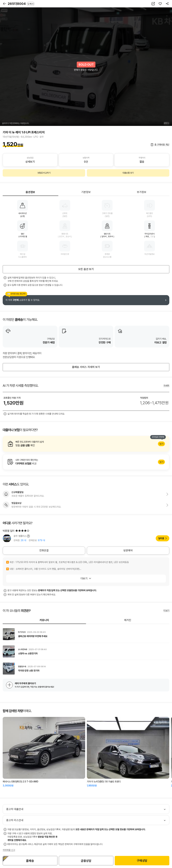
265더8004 (21, 4)
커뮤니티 (44, 620)
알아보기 (86, 444)
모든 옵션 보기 (86, 269)
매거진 (128, 620)
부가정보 (142, 192)
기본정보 (86, 192)
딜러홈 (161, 538)
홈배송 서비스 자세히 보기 (86, 367)
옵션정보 (30, 192)
